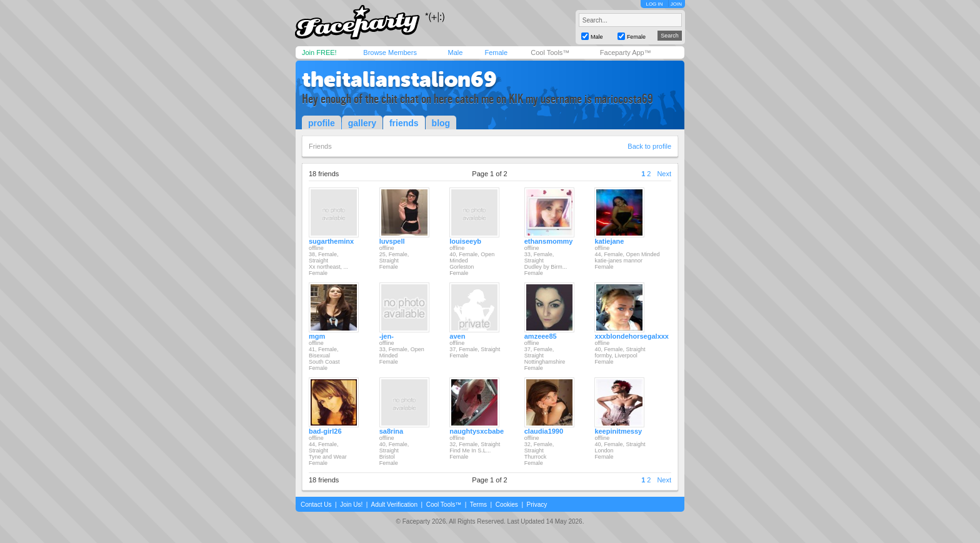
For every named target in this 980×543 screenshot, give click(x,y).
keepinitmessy (618, 431)
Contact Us (316, 505)
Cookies (507, 505)
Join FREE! (319, 52)
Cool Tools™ (550, 52)
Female (496, 52)
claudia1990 (544, 431)
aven (457, 336)
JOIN (676, 4)
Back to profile (649, 146)
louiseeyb (465, 241)
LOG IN (654, 4)
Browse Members (390, 52)
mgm (317, 336)
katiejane (609, 241)
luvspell (392, 241)
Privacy (537, 505)
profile (322, 123)
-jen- (387, 336)
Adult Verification (394, 505)
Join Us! (351, 505)
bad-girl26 (325, 431)
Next (664, 174)
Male (455, 52)
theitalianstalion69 (399, 79)
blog (441, 123)
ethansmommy (549, 241)
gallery (362, 123)
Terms (478, 505)
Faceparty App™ (626, 52)
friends (404, 123)
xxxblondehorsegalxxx (632, 336)
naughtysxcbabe (477, 431)
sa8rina (392, 431)
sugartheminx (331, 241)
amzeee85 (541, 336)
